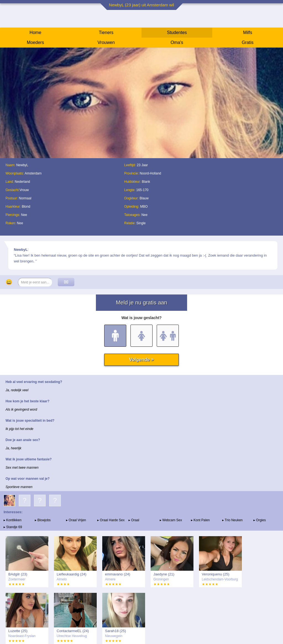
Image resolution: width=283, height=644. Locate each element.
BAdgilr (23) (18, 574)
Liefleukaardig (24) (72, 574)
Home (36, 32)
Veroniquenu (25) (216, 574)
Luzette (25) (18, 631)
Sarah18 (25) (116, 631)
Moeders (35, 42)
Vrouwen (106, 42)
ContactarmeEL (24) (73, 631)
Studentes (177, 32)
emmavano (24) (118, 574)
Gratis (248, 42)
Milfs (248, 32)
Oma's (177, 42)
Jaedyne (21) (164, 574)
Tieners (106, 32)
